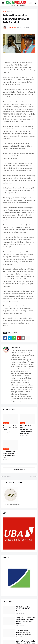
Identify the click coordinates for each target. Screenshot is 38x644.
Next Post (33, 476)
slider (10, 12)
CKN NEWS (15, 347)
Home (5, 12)
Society (15, 333)
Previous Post (7, 476)
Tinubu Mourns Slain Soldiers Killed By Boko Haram (10, 428)
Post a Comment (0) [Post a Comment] (19, 469)
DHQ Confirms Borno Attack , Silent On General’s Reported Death (10, 455)
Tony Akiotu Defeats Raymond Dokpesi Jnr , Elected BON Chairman (24, 632)
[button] (3, 3)
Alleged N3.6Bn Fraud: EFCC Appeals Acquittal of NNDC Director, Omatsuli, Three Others (27, 430)
